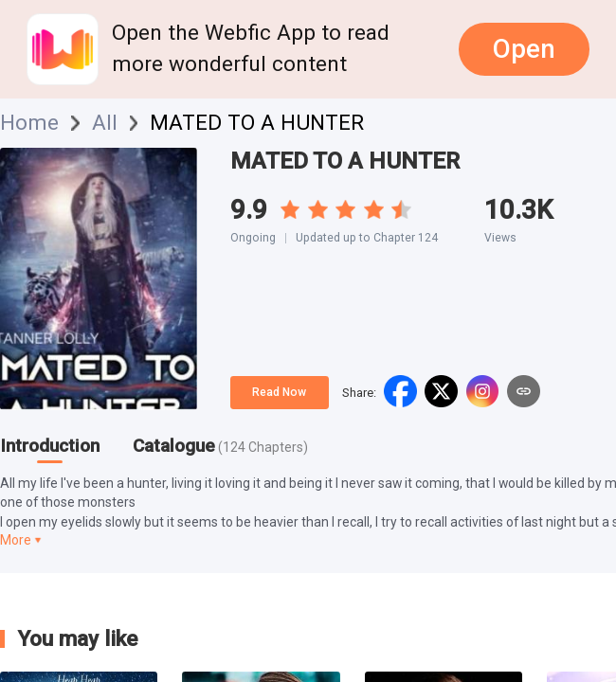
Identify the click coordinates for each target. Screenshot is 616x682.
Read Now (279, 392)
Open (524, 49)
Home (29, 123)
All (105, 123)
